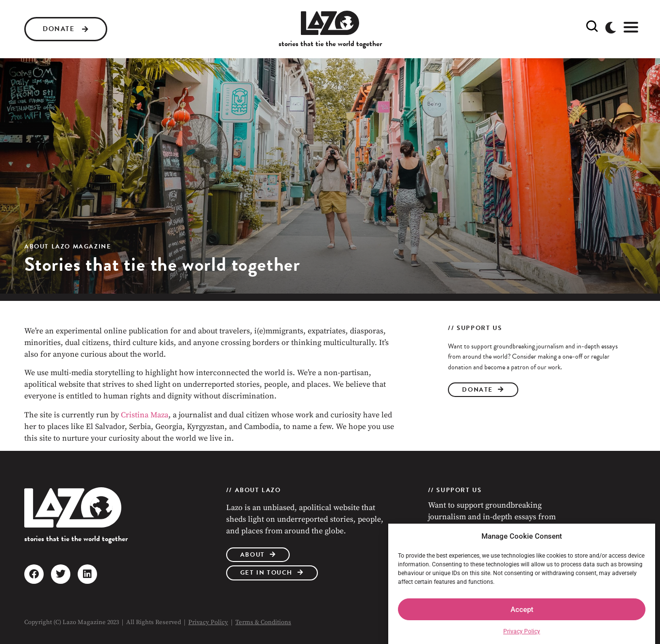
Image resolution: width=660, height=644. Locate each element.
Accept (522, 610)
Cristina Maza (145, 415)
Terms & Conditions (263, 622)
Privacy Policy (522, 631)
